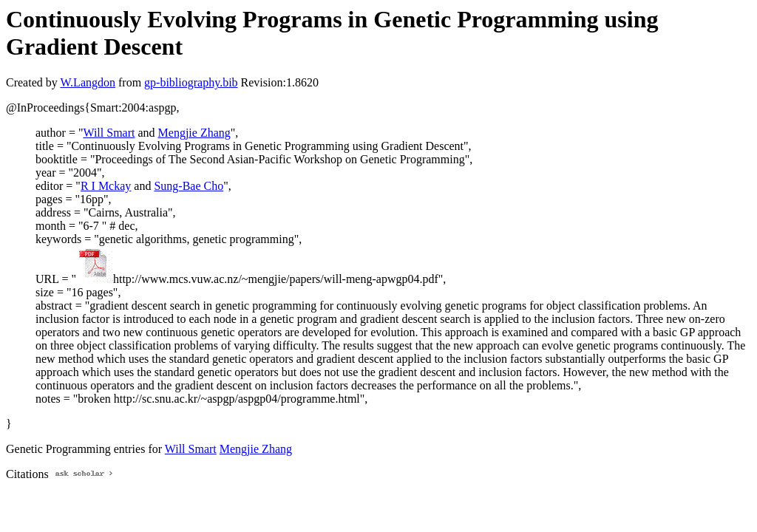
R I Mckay (106, 186)
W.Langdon (88, 82)
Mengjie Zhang (194, 133)
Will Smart (109, 133)
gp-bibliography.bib (191, 82)
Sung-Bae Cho (189, 186)
